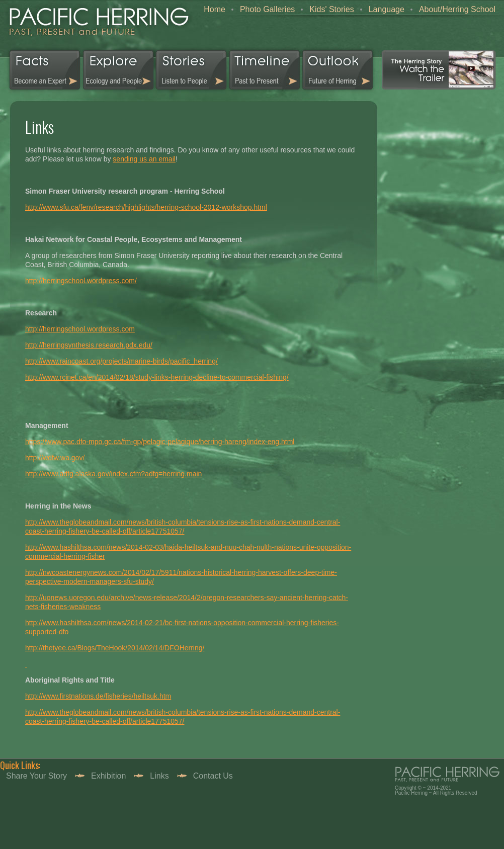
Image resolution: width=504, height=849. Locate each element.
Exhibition (108, 776)
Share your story (36, 776)
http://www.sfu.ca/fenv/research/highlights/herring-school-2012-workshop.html (146, 207)
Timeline (264, 70)
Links (159, 776)
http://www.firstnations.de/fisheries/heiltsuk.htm (98, 696)
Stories (191, 70)
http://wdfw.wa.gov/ (55, 458)
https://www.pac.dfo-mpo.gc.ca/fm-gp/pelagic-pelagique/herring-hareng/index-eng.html (160, 442)
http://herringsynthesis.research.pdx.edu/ (89, 345)
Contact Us (213, 776)
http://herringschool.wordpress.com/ (81, 281)
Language (387, 9)
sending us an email (144, 159)
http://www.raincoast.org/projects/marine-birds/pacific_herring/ (121, 361)
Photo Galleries (267, 9)
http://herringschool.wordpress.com (80, 329)
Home (215, 9)
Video (439, 70)
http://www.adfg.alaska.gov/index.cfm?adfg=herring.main (113, 474)
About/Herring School (457, 9)
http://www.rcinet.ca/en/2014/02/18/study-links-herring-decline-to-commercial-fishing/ (157, 377)
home (96, 25)
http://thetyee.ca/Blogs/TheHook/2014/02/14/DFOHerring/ (115, 648)
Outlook (337, 70)
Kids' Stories (331, 9)
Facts (41, 70)
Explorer (118, 70)
